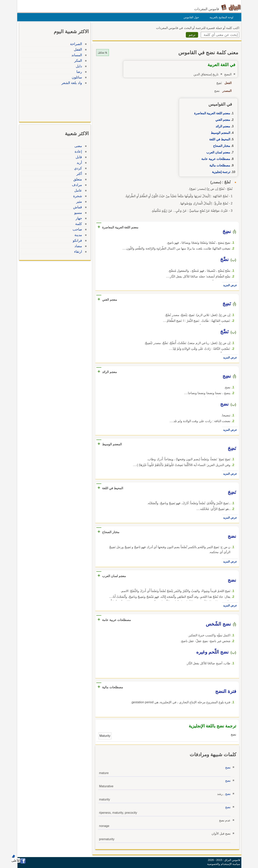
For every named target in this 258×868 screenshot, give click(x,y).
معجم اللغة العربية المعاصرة (211, 113)
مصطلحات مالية (219, 165)
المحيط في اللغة (219, 139)
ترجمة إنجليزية (220, 172)
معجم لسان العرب (217, 152)
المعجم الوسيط (220, 133)
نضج (227, 767)
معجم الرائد (222, 126)
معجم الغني (222, 120)
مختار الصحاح (221, 146)
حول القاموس (190, 17)
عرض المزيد (229, 285)
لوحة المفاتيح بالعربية (220, 17)
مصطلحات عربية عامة (215, 159)
